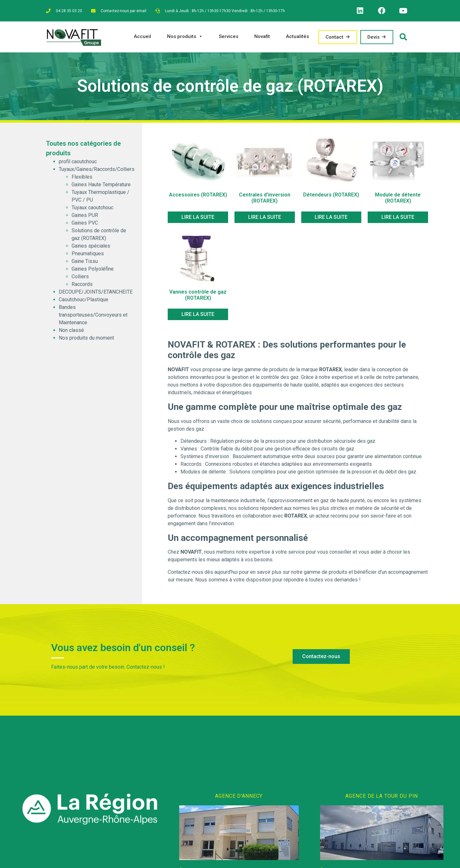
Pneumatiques (88, 256)
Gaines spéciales (91, 248)
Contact (334, 39)
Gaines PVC (85, 225)
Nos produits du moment (86, 340)
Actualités (297, 38)
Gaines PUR (85, 217)
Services (229, 38)
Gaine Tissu (85, 263)
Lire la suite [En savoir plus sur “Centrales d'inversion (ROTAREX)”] (265, 219)
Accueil (142, 38)
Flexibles (82, 179)
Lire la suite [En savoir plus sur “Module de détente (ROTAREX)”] (398, 219)
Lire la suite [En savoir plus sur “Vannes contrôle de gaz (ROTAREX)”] (198, 316)
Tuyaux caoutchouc (92, 210)
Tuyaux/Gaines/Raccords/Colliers (97, 171)
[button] (321, 659)
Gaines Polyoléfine (93, 271)
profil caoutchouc (78, 164)
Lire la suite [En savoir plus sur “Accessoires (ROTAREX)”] (198, 219)
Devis (373, 39)
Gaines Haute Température (101, 187)
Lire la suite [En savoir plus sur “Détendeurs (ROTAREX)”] (331, 219)
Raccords (82, 286)
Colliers (80, 279)
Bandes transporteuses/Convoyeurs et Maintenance (93, 317)
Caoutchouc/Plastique (84, 302)
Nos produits (185, 38)
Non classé (71, 332)
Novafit (262, 38)
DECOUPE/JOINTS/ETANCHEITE (96, 294)
